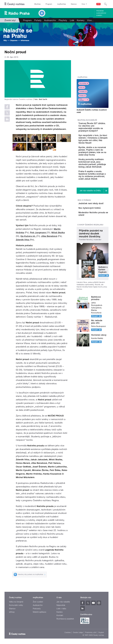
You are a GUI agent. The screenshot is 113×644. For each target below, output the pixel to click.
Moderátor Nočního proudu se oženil (99, 264)
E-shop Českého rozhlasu (90, 277)
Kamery (99, 15)
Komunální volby (16, 605)
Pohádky (83, 92)
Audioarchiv (101, 13)
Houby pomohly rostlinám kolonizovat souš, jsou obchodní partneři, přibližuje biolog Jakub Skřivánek (100, 189)
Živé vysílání (84, 100)
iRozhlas (37, 4)
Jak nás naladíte (63, 602)
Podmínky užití (91, 632)
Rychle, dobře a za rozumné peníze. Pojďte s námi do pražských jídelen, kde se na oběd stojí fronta (100, 170)
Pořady (38, 20)
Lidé (72, 20)
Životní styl (10, 20)
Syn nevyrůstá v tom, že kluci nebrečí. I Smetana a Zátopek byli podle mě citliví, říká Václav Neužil (100, 150)
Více (90, 20)
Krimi (82, 87)
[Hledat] (105, 4)
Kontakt (60, 615)
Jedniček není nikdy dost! (98, 242)
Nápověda (61, 605)
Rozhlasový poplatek (65, 619)
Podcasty (37, 609)
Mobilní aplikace (40, 612)
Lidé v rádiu (61, 609)
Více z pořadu (84, 238)
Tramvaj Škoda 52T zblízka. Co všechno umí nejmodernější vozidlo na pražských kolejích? (99, 131)
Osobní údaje (78, 632)
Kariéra (59, 612)
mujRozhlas (62, 4)
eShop (12, 612)
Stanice (74, 4)
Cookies (68, 632)
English (101, 632)
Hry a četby (84, 83)
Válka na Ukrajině (16, 602)
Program (49, 4)
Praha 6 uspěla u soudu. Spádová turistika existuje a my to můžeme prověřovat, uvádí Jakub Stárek (100, 209)
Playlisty (63, 20)
